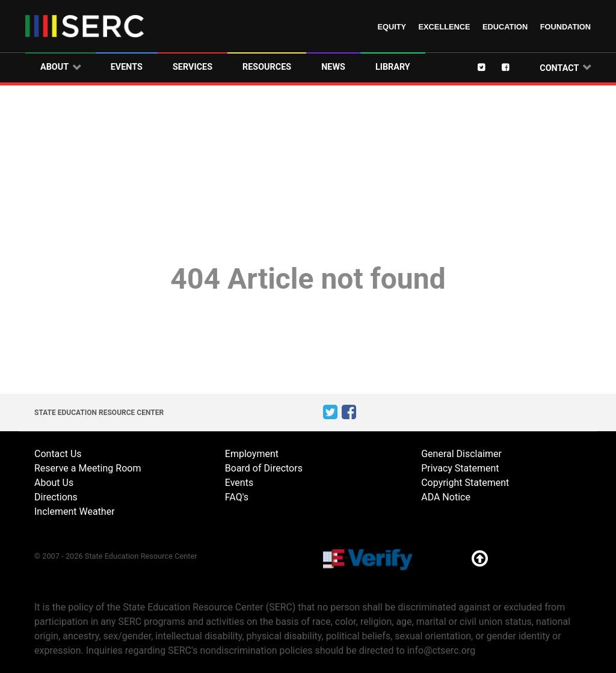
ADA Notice (446, 497)
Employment (252, 454)
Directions (56, 497)
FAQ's (237, 497)
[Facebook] (514, 67)
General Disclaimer (461, 454)
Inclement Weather (75, 512)
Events (239, 483)
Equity (392, 27)
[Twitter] (490, 67)
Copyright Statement (465, 483)
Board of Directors (264, 468)
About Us (54, 483)
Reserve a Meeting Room (88, 468)
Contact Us (58, 454)
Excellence (445, 27)
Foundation (565, 27)
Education (505, 27)
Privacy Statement (460, 468)
